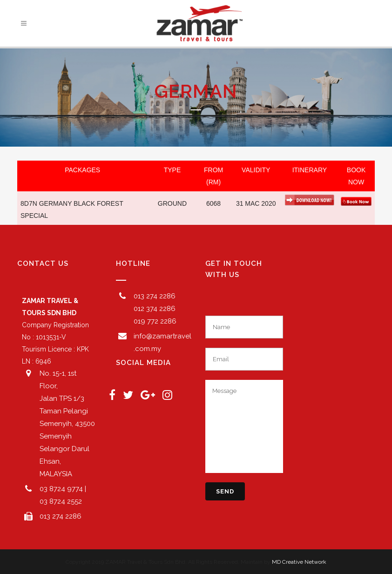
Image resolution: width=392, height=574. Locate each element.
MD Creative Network (299, 562)
